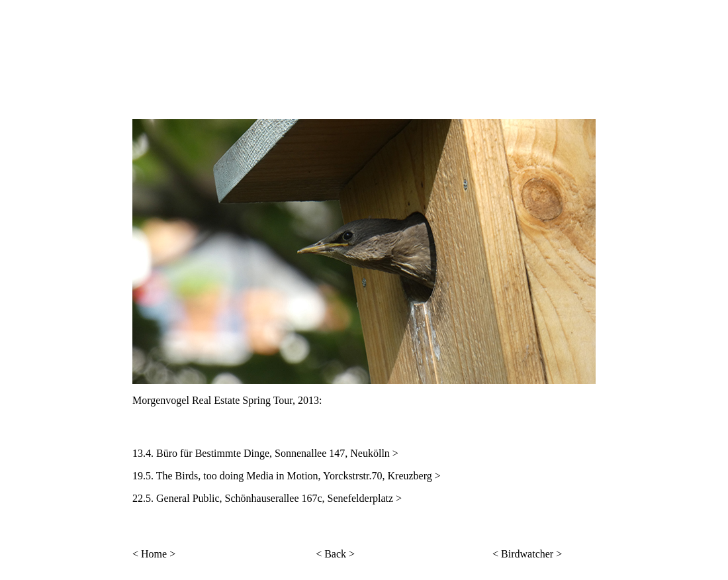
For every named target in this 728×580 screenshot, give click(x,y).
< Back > (335, 554)
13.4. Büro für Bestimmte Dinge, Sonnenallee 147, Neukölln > (265, 453)
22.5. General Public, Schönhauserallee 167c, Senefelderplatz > (267, 498)
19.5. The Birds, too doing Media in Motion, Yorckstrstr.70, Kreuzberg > (287, 476)
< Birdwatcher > (527, 554)
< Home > (154, 554)
